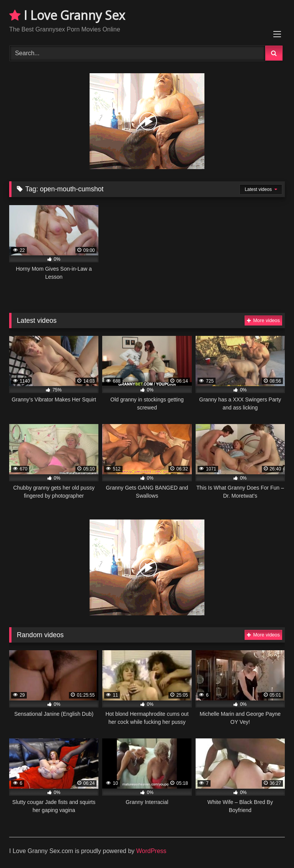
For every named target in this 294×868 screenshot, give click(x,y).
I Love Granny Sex (67, 15)
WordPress (151, 851)
